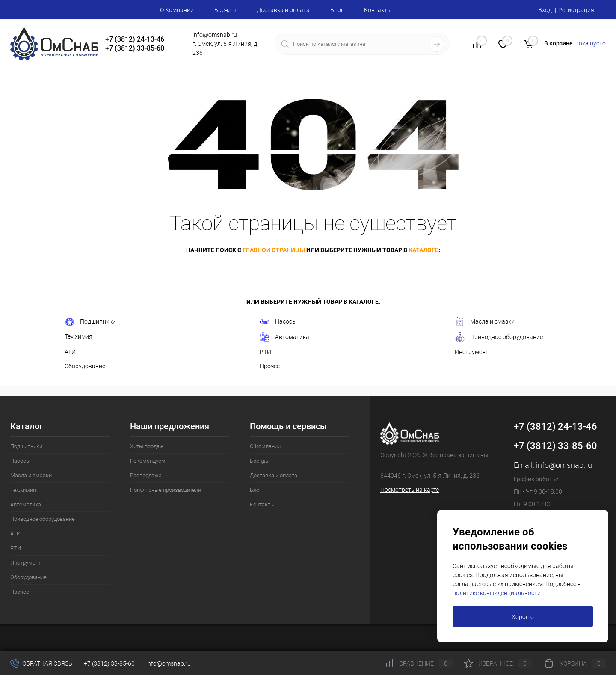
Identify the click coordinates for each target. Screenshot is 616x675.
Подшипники (90, 322)
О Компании (177, 10)
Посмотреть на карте (410, 490)
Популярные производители (166, 490)
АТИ (70, 352)
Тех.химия (78, 336)
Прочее (270, 366)
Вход (545, 10)
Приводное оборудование (499, 337)
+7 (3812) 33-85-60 (555, 446)
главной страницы (274, 250)
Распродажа (146, 475)
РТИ (265, 352)
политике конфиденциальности (497, 593)
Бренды (225, 10)
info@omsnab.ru (564, 465)
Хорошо (523, 617)
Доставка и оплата (283, 10)
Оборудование (85, 366)
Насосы (278, 322)
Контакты (378, 10)
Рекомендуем (148, 461)
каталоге (423, 250)
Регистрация (576, 10)
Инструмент (472, 352)
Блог (337, 10)
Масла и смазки (485, 322)
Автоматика (284, 337)
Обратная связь (41, 663)
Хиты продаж (147, 446)
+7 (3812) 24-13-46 (555, 427)
